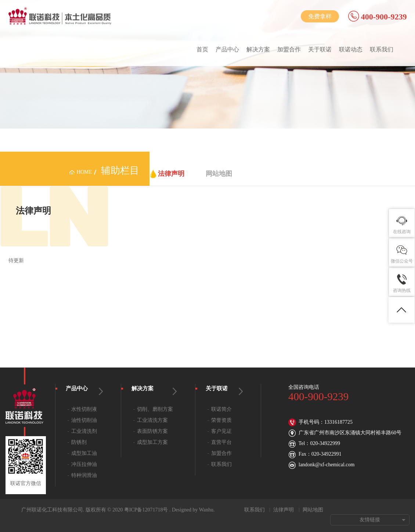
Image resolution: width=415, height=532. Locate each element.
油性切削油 (84, 420)
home (84, 172)
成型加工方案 (152, 442)
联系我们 (382, 49)
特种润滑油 (84, 475)
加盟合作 (289, 49)
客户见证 (221, 431)
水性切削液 (84, 409)
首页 (202, 49)
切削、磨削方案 (155, 409)
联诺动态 (351, 49)
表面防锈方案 (152, 431)
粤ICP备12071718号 (146, 510)
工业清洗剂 (84, 431)
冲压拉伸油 (84, 464)
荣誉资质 (221, 420)
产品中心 (227, 49)
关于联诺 (320, 49)
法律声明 (171, 174)
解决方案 (258, 49)
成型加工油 (84, 453)
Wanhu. (207, 510)
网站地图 (219, 174)
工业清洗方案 (152, 420)
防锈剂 (79, 442)
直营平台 (221, 442)
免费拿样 (320, 16)
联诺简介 (221, 409)
